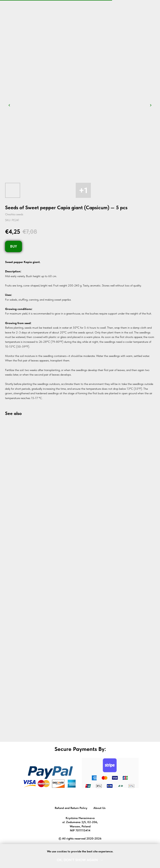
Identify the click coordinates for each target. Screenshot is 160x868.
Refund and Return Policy (71, 808)
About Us (99, 808)
